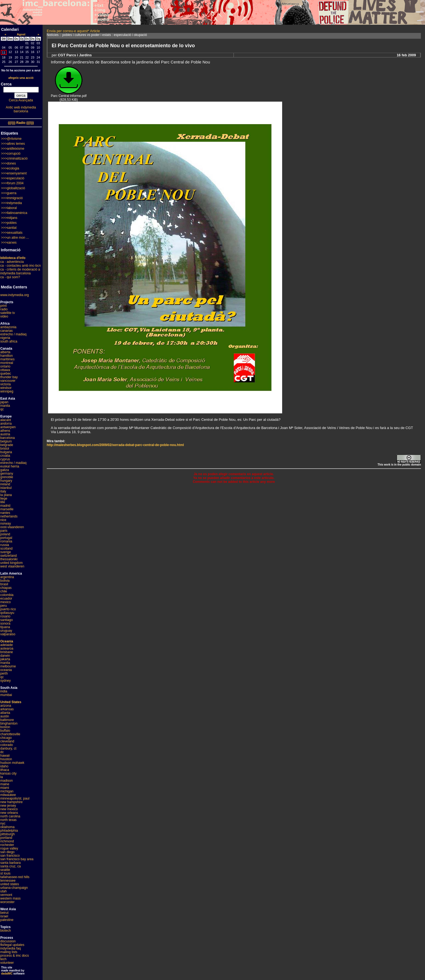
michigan (7, 791)
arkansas (7, 709)
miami (5, 788)
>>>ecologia (10, 168)
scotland (6, 549)
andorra (6, 424)
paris (4, 531)
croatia (5, 456)
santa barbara (10, 863)
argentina (7, 577)
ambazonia (8, 327)
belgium (6, 441)
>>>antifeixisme (13, 149)
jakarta (5, 659)
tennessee (8, 881)
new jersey (8, 806)
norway (6, 524)
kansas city (8, 773)
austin (5, 716)
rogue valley (9, 848)
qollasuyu (7, 613)
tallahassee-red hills (15, 877)
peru (4, 606)
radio (4, 309)
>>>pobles (9, 223)
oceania (6, 670)
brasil (4, 584)
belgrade (7, 445)
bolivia (5, 581)
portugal (6, 538)
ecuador (6, 598)
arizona (6, 706)
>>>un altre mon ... (15, 238)
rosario (5, 616)
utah (3, 891)
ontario (5, 366)
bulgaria (6, 452)
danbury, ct (8, 748)
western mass (10, 898)
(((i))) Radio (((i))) (21, 123)
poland (5, 534)
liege (4, 499)
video (4, 316)
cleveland (7, 741)
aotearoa (7, 648)
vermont (6, 895)
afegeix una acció (21, 78)
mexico (5, 602)
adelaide (6, 645)
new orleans (9, 813)
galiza (5, 470)
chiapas (6, 588)
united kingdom (11, 563)
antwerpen (8, 427)
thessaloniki (9, 559)
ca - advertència (12, 262)
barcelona (8, 438)
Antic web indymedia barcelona (21, 109)
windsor (6, 388)
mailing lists (9, 952)
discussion (8, 941)
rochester (7, 845)
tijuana (5, 627)
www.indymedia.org (15, 295)
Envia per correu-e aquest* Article (73, 31)
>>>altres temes (13, 144)
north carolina (10, 816)
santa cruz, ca (11, 866)
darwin (5, 656)
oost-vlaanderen (12, 527)
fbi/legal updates (12, 945)
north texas (8, 820)
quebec (6, 374)
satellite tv (8, 313)
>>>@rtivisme (11, 139)
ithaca (5, 770)
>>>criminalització (14, 158)
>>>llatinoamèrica (14, 213)
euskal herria (10, 466)
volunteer (7, 963)
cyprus (5, 459)
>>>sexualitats (12, 233)
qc (2, 409)
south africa (9, 341)
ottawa (5, 370)
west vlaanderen (12, 566)
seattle (5, 870)
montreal (7, 363)
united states (10, 884)
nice (3, 520)
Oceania (7, 641)
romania (6, 541)
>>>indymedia (12, 203)
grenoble (7, 477)
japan (4, 402)
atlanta (5, 713)
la (2, 777)
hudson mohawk (12, 763)
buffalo (5, 731)
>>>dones (9, 163)
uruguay (6, 631)
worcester (7, 902)
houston (6, 759)
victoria (5, 384)
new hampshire (11, 802)
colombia (7, 595)
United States (11, 702)
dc (2, 752)
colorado (7, 745)
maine (5, 784)
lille (3, 502)
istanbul (6, 488)
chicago (6, 738)
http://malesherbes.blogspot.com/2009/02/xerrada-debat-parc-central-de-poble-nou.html (115, 445)
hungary (6, 481)
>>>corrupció (11, 154)
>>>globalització (13, 188)
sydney (5, 681)
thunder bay (9, 377)
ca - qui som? (10, 277)
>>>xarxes (9, 243)
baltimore (7, 720)
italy (3, 491)
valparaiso (8, 634)
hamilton (6, 356)
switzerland (9, 556)
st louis (5, 873)
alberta (5, 352)
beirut (4, 913)
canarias (6, 331)
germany (7, 474)
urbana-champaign (14, 888)
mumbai (6, 695)
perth (4, 673)
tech (3, 959)
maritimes (7, 359)
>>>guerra (9, 193)
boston (5, 727)
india (4, 691)
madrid (5, 506)
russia (5, 545)
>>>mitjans (9, 218)
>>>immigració (12, 198)
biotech (6, 931)
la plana (6, 495)
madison (6, 781)
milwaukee (8, 795)
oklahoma (7, 827)
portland (6, 838)
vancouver (8, 381)
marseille (7, 509)
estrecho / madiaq (13, 334)
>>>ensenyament (14, 173)
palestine (7, 920)
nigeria (5, 338)
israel (4, 916)
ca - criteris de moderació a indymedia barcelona (20, 271)
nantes (5, 513)
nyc (3, 823)
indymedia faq (11, 948)
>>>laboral (9, 208)
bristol (5, 449)
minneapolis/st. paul (15, 798)
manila (5, 406)
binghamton (9, 723)
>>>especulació (13, 178)
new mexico (9, 809)
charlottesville (10, 734)
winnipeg (7, 391)
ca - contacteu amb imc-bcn (20, 266)
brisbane (7, 652)
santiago (6, 620)
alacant (6, 420)
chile (4, 591)
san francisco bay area (17, 859)
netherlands (9, 516)
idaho (4, 766)
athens (5, 431)
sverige (6, 552)
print (3, 306)
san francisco (10, 856)
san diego (7, 852)
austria (5, 434)
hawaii (5, 756)
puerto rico (8, 609)
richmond (7, 841)
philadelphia (9, 831)
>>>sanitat (9, 228)
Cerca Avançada (21, 100)
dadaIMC (7, 974)
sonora (5, 623)
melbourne (8, 666)
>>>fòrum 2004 (12, 183)
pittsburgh (8, 834)
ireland (5, 484)
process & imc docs (15, 956)
